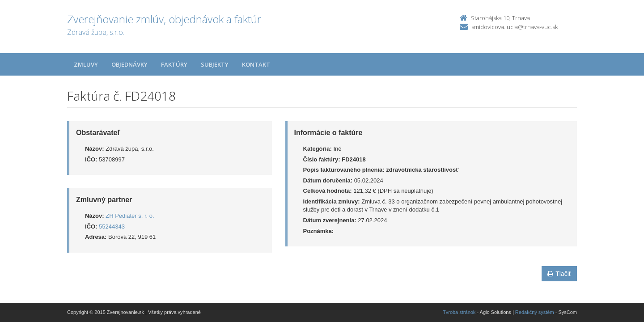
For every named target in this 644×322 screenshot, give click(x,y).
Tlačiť (559, 274)
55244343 (112, 227)
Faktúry (174, 64)
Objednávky (129, 64)
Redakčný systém (535, 312)
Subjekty (215, 64)
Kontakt (256, 64)
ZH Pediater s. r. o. (130, 216)
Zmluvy (86, 64)
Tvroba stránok (459, 312)
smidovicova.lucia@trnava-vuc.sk (515, 27)
